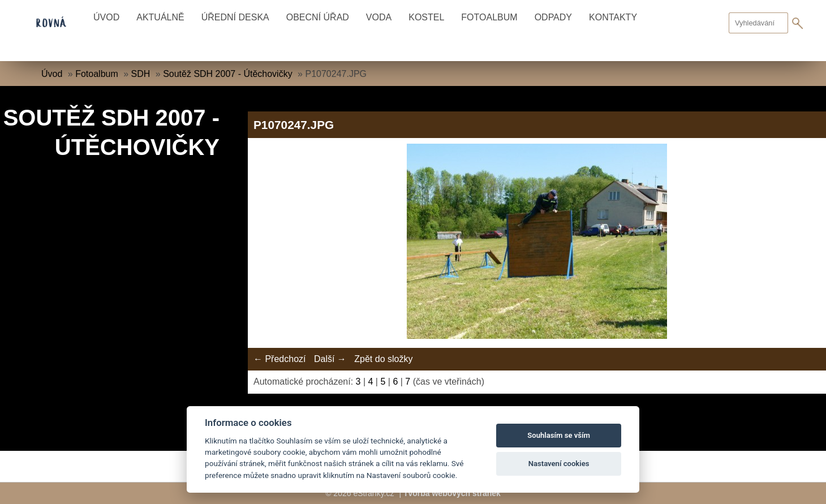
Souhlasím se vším (559, 435)
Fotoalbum (489, 17)
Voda (379, 17)
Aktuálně (160, 17)
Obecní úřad (318, 17)
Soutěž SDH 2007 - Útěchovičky (228, 74)
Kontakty (613, 17)
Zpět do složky (383, 359)
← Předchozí (279, 359)
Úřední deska (235, 17)
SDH (141, 74)
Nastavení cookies (559, 464)
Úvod (106, 17)
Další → (330, 359)
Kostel (426, 17)
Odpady (553, 17)
